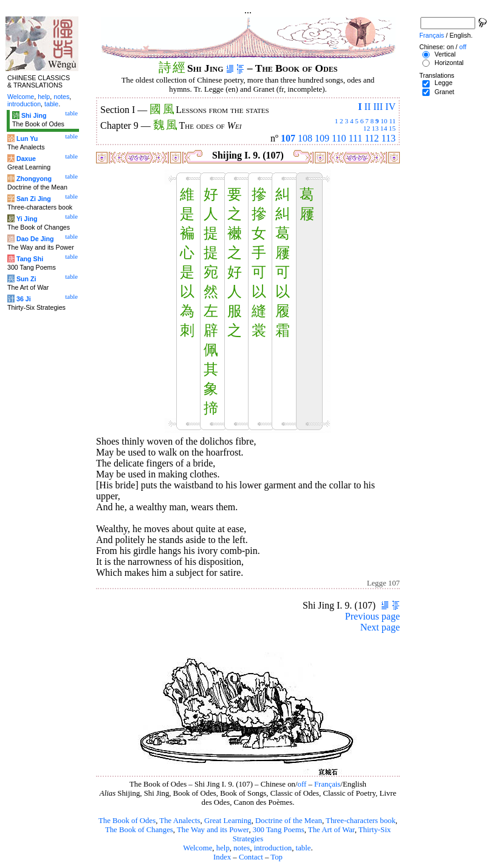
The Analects (180, 821)
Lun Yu (27, 138)
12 (367, 128)
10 (384, 121)
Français (327, 784)
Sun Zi (26, 279)
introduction (273, 848)
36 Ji (24, 299)
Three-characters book (361, 821)
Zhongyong (34, 179)
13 (375, 128)
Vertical (445, 54)
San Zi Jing (34, 199)
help (223, 848)
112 (372, 138)
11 (392, 121)
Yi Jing (27, 219)
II (367, 107)
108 (305, 138)
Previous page (373, 616)
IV (390, 107)
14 (384, 128)
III (378, 107)
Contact (251, 857)
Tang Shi (30, 259)
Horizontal (449, 63)
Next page (380, 627)
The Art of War (331, 830)
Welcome (197, 848)
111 (355, 138)
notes (242, 848)
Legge (444, 83)
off (302, 784)
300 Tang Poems (279, 830)
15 (392, 128)
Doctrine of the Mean (289, 821)
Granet (445, 92)
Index (222, 857)
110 (339, 138)
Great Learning (228, 821)
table (304, 848)
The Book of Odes (127, 821)
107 (288, 138)
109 (322, 138)
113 (389, 138)
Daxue (26, 159)
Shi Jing (34, 115)
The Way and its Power (213, 830)
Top (276, 857)
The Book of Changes (139, 830)
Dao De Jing (35, 239)
